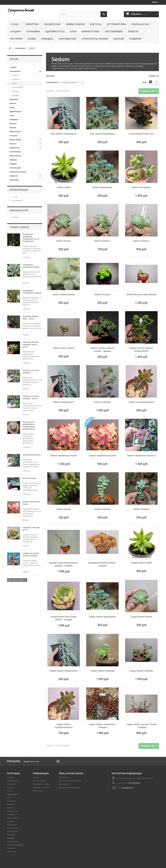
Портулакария (17, 87)
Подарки (135, 39)
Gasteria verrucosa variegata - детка (31, 397)
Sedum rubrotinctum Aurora (64, 456)
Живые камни (75, 24)
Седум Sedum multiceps (102, 671)
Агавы (32, 39)
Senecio (133, 31)
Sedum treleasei (103, 509)
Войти (155, 2)
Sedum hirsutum (102, 294)
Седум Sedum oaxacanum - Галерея (103, 726)
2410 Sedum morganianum (63, 134)
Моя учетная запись (71, 773)
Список (156, 83)
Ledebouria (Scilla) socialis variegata (31, 554)
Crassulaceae (140, 24)
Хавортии (32, 24)
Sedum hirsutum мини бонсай (141, 294)
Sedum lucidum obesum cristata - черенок (102, 350)
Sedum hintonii (64, 241)
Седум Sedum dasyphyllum (102, 617)
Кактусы (96, 24)
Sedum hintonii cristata (64, 294)
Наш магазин (17, 201)
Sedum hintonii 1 (103, 241)
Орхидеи (47, 39)
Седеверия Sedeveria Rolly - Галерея (102, 564)
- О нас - (15, 24)
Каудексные (52, 24)
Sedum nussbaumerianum (141, 402)
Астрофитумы (116, 24)
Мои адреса (64, 784)
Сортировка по (52, 82)
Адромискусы (55, 31)
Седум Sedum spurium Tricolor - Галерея (141, 726)
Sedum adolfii (63, 187)
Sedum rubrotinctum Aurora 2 (141, 456)
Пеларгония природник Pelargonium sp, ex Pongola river (31, 238)
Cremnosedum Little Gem (141, 134)
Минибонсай (19, 210)
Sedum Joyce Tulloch (64, 348)
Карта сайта (38, 791)
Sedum (14, 83)
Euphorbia (33, 31)
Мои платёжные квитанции (70, 781)
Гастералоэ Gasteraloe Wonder (31, 266)
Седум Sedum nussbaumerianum (64, 726)
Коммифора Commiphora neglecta (32, 292)
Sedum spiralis (64, 509)
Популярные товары (42, 784)
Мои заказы (64, 777)
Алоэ (73, 31)
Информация (19, 190)
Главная (15, 217)
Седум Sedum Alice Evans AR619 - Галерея (64, 618)
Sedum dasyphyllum (102, 187)
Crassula (15, 75)
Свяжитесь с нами (41, 788)
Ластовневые (114, 31)
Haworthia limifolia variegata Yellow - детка (30, 344)
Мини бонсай (15, 156)
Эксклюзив (14, 180)
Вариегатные (91, 31)
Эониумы (15, 91)
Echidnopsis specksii (32, 455)
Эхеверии (15, 95)
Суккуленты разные (95, 39)
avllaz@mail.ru (128, 788)
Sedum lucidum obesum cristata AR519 (141, 350)
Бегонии (13, 124)
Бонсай (119, 39)
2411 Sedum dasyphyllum (102, 134)
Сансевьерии (67, 39)
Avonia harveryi (29, 478)
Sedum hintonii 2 (141, 241)
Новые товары (19, 227)
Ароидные (14, 120)
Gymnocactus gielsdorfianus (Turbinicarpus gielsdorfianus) (29, 425)
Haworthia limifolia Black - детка (30, 317)
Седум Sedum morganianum (64, 671)
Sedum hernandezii (141, 187)
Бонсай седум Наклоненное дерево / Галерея (64, 564)
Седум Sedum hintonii (141, 617)
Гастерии (16, 39)
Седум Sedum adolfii (141, 563)
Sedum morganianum (64, 402)
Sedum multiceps (102, 402)
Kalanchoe (15, 79)
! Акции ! (15, 31)
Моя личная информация (70, 788)
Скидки (36, 777)
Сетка (151, 83)
